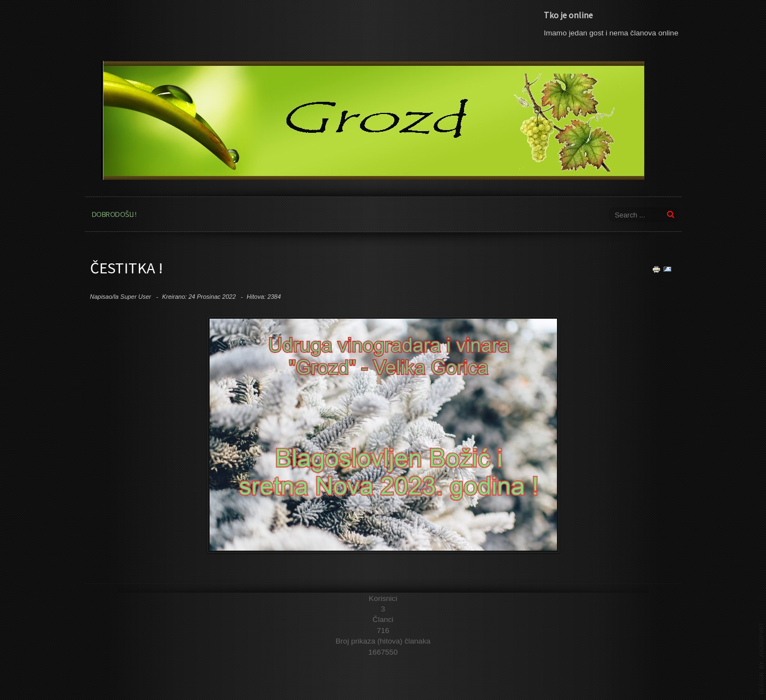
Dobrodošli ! (114, 214)
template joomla (762, 658)
